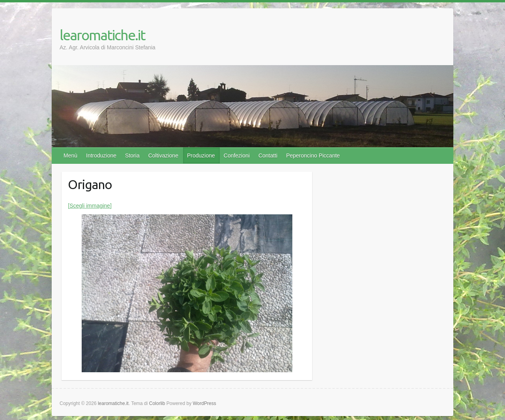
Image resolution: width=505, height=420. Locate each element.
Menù (70, 156)
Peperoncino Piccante (313, 156)
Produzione (201, 156)
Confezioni (237, 156)
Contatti (268, 156)
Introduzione (101, 156)
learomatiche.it (102, 35)
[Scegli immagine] (90, 206)
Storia (132, 156)
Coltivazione (163, 156)
